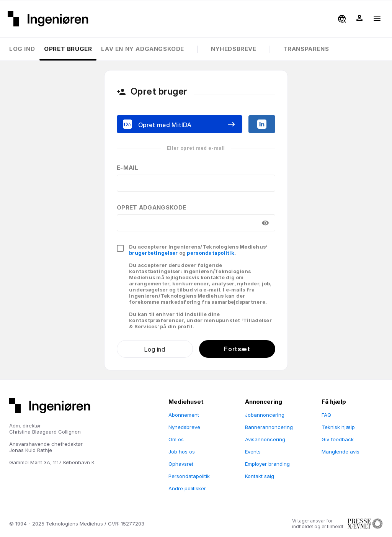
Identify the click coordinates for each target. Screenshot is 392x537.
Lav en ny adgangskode (143, 49)
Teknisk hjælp (338, 427)
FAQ (326, 415)
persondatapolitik (210, 253)
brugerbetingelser (153, 253)
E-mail (127, 168)
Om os (176, 439)
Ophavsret (181, 464)
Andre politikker (187, 488)
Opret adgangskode (151, 207)
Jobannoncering (265, 415)
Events (253, 452)
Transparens (306, 49)
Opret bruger (68, 49)
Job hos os (182, 452)
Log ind (22, 49)
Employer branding (267, 464)
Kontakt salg (260, 476)
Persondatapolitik (189, 476)
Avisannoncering (265, 439)
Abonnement (184, 415)
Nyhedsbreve (234, 49)
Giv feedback (338, 439)
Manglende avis (341, 452)
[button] (342, 19)
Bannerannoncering (269, 427)
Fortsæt (237, 349)
